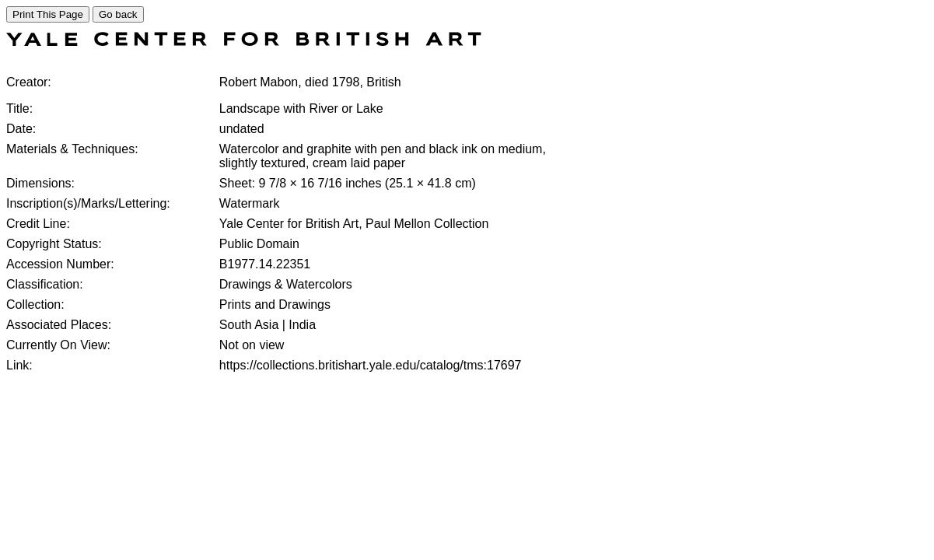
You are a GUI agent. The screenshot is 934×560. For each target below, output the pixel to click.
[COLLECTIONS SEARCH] (244, 42)
